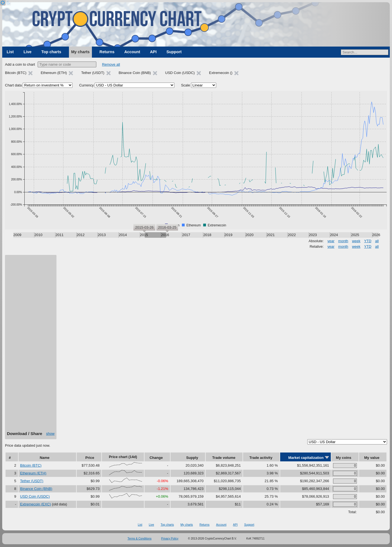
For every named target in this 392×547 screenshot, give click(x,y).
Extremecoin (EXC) (36, 504)
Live (28, 52)
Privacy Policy (170, 539)
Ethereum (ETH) (33, 473)
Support (174, 52)
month (343, 241)
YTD (368, 241)
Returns (107, 52)
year (331, 241)
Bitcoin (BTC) (31, 465)
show (50, 434)
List (10, 52)
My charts (80, 52)
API (153, 52)
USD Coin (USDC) (35, 496)
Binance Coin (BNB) (36, 489)
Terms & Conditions (140, 539)
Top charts (51, 52)
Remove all (111, 64)
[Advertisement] (31, 345)
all (377, 241)
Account (132, 52)
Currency (87, 85)
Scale (186, 85)
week (356, 241)
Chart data (13, 85)
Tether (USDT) (32, 481)
